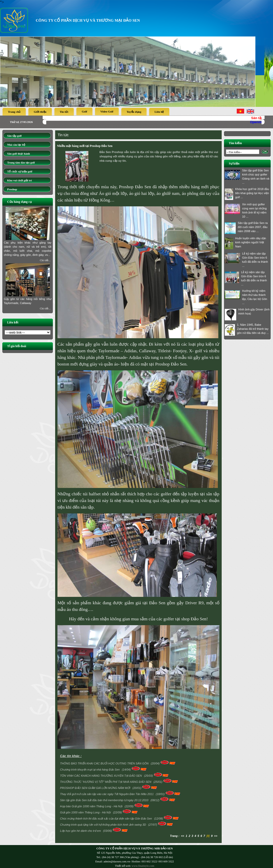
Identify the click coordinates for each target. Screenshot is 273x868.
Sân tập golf (14, 136)
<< (182, 836)
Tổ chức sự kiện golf (20, 171)
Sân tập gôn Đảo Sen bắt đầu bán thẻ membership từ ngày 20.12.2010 (105, 800)
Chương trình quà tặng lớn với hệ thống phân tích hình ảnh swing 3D (103, 825)
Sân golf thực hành (19, 154)
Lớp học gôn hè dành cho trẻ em (81, 831)
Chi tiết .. (45, 260)
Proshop (12, 189)
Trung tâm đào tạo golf (21, 162)
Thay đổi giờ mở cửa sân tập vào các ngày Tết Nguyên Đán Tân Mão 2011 (107, 794)
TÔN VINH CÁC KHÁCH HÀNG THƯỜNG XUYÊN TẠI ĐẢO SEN (101, 776)
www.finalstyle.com (143, 866)
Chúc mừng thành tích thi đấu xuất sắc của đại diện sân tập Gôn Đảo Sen (106, 819)
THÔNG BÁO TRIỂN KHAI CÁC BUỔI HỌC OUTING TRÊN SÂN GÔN (105, 763)
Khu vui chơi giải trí (20, 180)
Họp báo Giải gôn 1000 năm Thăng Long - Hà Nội (92, 806)
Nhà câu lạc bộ (16, 145)
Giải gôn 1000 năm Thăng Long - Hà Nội (86, 812)
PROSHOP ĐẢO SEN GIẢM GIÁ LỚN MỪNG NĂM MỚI (96, 788)
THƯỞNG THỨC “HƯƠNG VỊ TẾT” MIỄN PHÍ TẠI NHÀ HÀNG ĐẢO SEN (106, 782)
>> (216, 836)
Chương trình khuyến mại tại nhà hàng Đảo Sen (90, 770)
